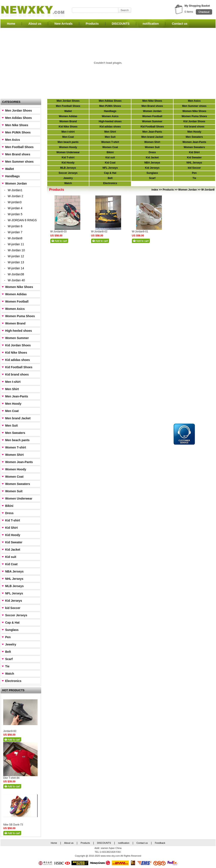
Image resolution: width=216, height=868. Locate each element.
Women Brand (15, 323)
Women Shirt (14, 455)
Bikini (9, 506)
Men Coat (12, 411)
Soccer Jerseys (16, 615)
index (155, 190)
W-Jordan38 (16, 274)
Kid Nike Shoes (16, 353)
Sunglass (12, 630)
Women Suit (14, 491)
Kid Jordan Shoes (18, 345)
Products (92, 24)
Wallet (10, 169)
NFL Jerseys (14, 593)
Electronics (13, 681)
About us (35, 24)
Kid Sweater (14, 542)
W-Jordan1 (15, 190)
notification (151, 24)
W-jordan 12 (16, 256)
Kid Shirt (11, 528)
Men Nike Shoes (17, 125)
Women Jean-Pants (19, 462)
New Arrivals (64, 24)
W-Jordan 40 (16, 280)
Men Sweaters (15, 433)
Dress (9, 513)
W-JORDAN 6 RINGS (22, 220)
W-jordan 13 (16, 262)
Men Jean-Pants (17, 396)
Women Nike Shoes (19, 287)
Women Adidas (16, 294)
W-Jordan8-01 (140, 232)
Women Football (17, 301)
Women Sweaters (18, 484)
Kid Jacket (13, 550)
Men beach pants (17, 440)
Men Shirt (12, 389)
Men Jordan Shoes (18, 111)
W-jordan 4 (15, 208)
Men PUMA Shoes (18, 132)
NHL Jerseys (14, 579)
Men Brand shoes (18, 154)
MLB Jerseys (14, 586)
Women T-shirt (16, 447)
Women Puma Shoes (20, 316)
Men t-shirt (13, 382)
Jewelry (11, 644)
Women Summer (17, 338)
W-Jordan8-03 (58, 232)
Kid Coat (11, 564)
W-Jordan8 (15, 238)
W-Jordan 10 (16, 250)
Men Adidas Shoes (18, 118)
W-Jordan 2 (15, 196)
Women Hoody (16, 469)
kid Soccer (13, 608)
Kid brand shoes (17, 374)
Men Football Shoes (19, 147)
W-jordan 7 (15, 232)
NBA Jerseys (14, 571)
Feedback (160, 843)
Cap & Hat (12, 623)
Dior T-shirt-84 (11, 778)
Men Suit (11, 426)
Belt (8, 652)
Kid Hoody (13, 535)
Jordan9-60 (10, 731)
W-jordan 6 (15, 226)
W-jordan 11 (16, 244)
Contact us (179, 24)
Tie (7, 666)
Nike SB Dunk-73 (13, 825)
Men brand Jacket (18, 418)
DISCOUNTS (121, 24)
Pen (8, 637)
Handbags (12, 176)
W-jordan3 (15, 202)
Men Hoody (13, 404)
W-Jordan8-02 (99, 232)
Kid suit (11, 557)
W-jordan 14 (16, 268)
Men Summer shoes (19, 162)
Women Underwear (19, 498)
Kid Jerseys (14, 601)
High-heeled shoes (18, 331)
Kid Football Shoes (19, 367)
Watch (10, 674)
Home (11, 24)
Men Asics (13, 140)
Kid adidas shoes (17, 360)
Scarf (9, 659)
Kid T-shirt (13, 520)
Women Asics (15, 309)
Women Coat (14, 477)
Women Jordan (16, 183)
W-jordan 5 (15, 214)
